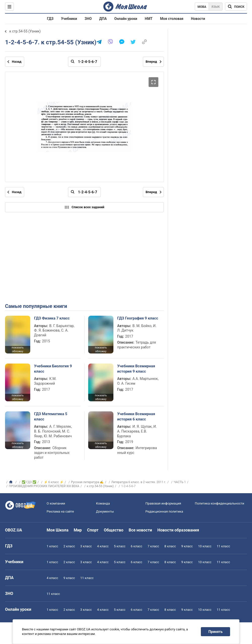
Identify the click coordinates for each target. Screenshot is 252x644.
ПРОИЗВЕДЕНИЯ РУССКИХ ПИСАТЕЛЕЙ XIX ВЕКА (44, 486)
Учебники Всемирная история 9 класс (136, 369)
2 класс (69, 546)
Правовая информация (163, 503)
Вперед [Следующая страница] (151, 62)
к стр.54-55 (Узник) (25, 31)
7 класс (153, 546)
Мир (78, 530)
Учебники (69, 19)
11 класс (223, 546)
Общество (114, 530)
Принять (215, 632)
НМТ (149, 19)
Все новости (140, 530)
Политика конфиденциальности (219, 503)
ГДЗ (50, 19)
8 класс (170, 546)
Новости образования (178, 530)
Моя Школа (58, 530)
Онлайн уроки (126, 19)
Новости (198, 19)
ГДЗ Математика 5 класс (51, 416)
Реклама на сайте (60, 511)
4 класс (103, 546)
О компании (56, 503)
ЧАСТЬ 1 (180, 482)
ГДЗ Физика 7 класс (52, 318)
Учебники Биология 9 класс (53, 369)
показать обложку (18, 349)
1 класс (52, 546)
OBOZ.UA (14, 530)
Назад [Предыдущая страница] (17, 62)
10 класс (205, 546)
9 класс (187, 546)
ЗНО (88, 19)
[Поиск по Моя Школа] (236, 7)
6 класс (137, 546)
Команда (103, 503)
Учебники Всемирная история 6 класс (136, 416)
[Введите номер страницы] (84, 62)
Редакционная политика (164, 511)
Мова (202, 7)
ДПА (103, 19)
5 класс (120, 546)
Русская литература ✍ (87, 482)
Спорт (93, 530)
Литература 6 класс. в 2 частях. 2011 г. (139, 482)
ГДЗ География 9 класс (138, 318)
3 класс (86, 546)
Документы (105, 511)
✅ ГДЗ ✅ (29, 482)
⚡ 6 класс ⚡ (54, 482)
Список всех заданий (84, 207)
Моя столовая (172, 19)
